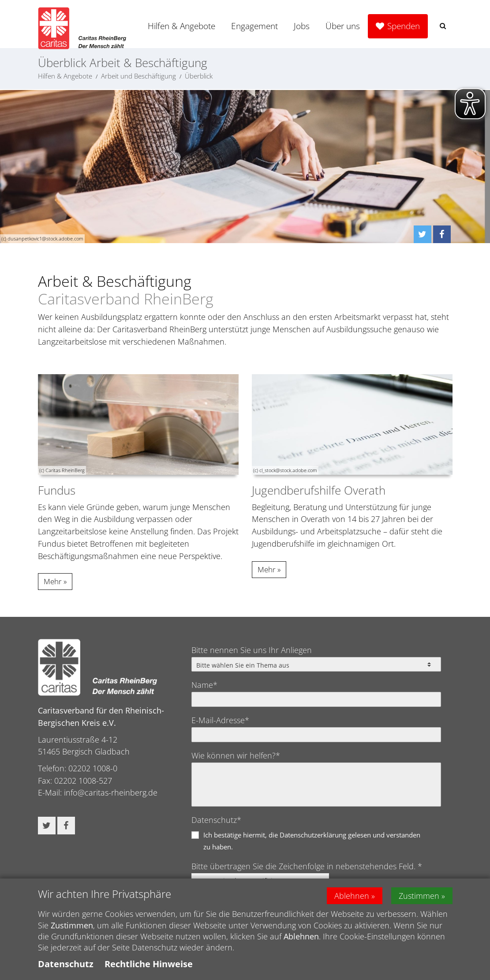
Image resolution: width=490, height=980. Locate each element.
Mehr (53, 581)
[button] (443, 26)
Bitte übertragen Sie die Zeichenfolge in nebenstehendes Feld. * (307, 866)
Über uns (343, 26)
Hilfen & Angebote (181, 26)
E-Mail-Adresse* (220, 720)
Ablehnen (352, 898)
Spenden (404, 26)
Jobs (302, 26)
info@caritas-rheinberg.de (111, 792)
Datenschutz (66, 966)
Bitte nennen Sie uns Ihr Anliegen (252, 650)
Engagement (254, 26)
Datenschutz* (216, 820)
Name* (204, 685)
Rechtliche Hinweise (149, 966)
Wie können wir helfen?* (236, 755)
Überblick (199, 76)
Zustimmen (419, 898)
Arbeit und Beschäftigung (138, 76)
